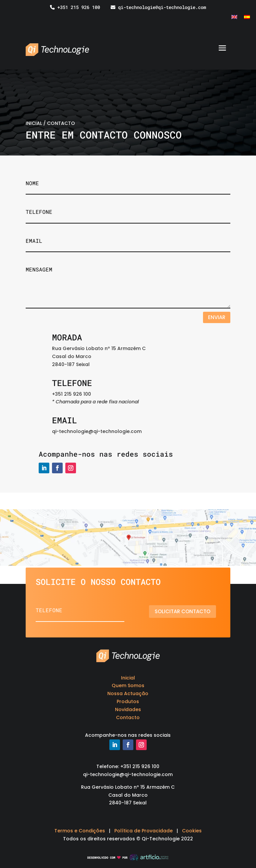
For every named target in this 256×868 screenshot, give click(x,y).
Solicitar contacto (185, 611)
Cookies (192, 831)
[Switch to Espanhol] (247, 17)
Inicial (128, 678)
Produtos (128, 701)
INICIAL (34, 123)
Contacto (128, 717)
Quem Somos (128, 685)
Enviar (217, 317)
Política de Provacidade (143, 831)
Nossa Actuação (128, 693)
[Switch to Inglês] (234, 17)
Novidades (128, 709)
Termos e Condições (80, 831)
